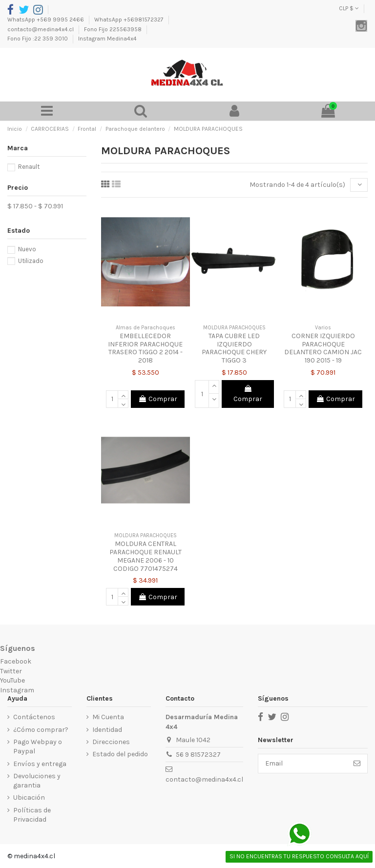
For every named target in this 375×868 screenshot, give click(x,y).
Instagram (17, 690)
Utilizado (31, 261)
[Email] (302, 764)
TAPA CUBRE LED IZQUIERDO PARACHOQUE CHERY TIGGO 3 (234, 348)
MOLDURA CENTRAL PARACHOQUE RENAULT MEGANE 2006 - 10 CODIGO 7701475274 (146, 556)
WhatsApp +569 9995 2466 (46, 20)
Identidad (107, 730)
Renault (29, 167)
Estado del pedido (120, 754)
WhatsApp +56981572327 (130, 20)
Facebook (16, 661)
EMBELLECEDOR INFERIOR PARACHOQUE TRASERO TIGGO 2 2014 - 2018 (145, 348)
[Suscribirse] (357, 764)
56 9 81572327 (198, 755)
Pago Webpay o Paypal (38, 747)
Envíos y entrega (40, 764)
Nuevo (27, 249)
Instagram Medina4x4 (107, 39)
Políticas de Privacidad (32, 815)
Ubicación (29, 797)
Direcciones (111, 742)
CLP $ (349, 8)
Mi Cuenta (108, 717)
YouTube (12, 680)
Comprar (158, 399)
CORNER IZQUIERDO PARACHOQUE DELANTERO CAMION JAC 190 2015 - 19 (323, 348)
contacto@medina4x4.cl (41, 29)
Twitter (11, 671)
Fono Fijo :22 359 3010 (38, 39)
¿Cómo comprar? (41, 730)
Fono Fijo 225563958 (114, 29)
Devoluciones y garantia (37, 781)
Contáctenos (34, 717)
